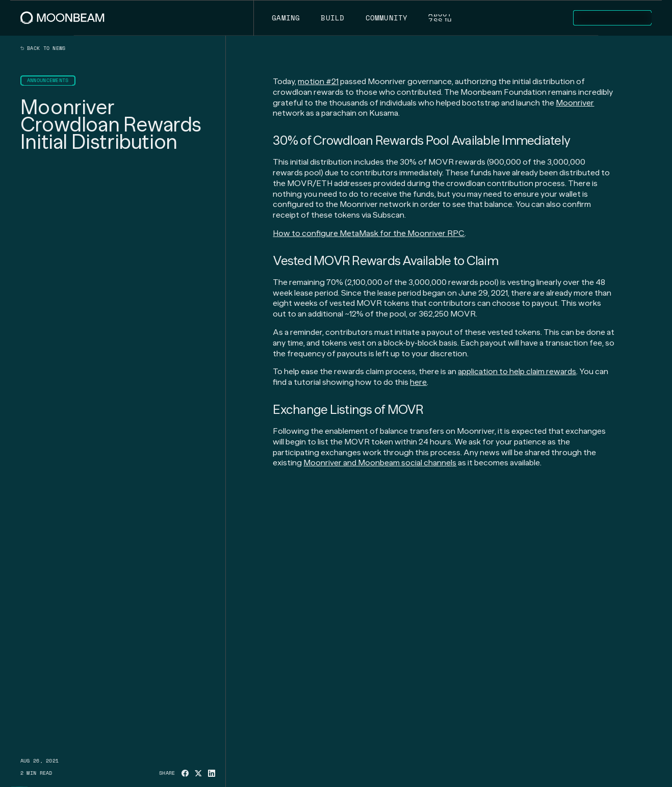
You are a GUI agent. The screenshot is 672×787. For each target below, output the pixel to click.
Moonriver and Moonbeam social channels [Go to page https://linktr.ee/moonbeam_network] (380, 463)
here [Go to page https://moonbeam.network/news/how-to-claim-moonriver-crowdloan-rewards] (418, 382)
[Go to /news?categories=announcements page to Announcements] (48, 81)
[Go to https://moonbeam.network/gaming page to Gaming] (286, 18)
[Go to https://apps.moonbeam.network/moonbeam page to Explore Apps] (612, 18)
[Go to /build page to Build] (333, 18)
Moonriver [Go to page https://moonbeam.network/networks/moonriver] (575, 103)
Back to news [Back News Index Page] (43, 48)
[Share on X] (198, 773)
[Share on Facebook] (185, 773)
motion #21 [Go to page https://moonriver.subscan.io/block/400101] (318, 81)
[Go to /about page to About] (440, 18)
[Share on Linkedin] (212, 773)
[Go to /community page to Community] (386, 18)
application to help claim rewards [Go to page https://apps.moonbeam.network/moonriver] (517, 371)
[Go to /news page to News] (482, 18)
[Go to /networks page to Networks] (532, 18)
